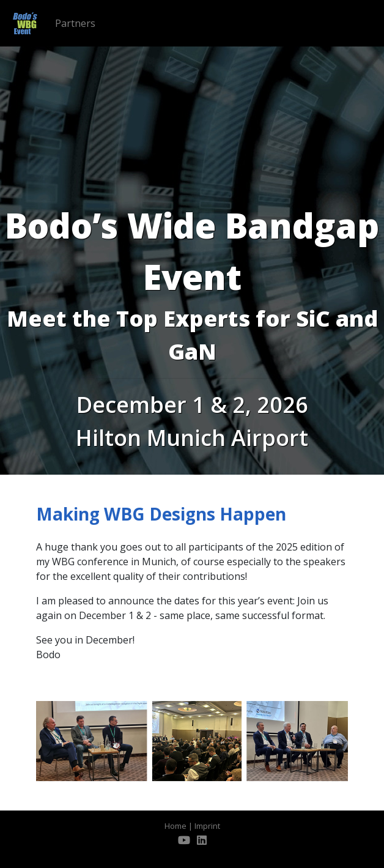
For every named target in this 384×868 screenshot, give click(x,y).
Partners (75, 23)
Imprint (207, 826)
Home (175, 826)
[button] (42, 741)
